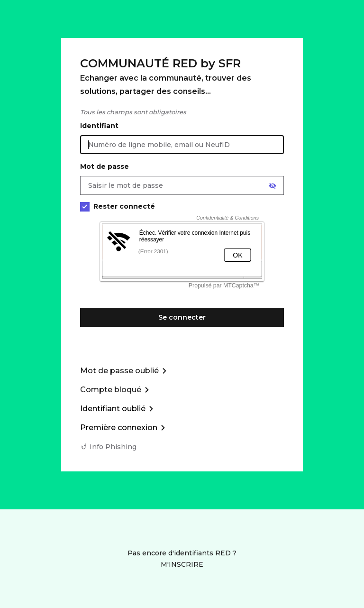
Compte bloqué (111, 390)
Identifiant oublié (113, 409)
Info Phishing (113, 447)
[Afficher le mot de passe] (273, 186)
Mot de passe (105, 166)
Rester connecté (118, 207)
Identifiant (99, 126)
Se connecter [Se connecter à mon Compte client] (182, 317)
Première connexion (119, 428)
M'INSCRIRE (182, 564)
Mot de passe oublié (119, 371)
